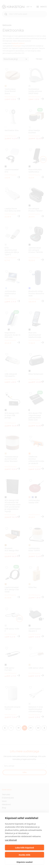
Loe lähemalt (11, 840)
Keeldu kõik (25, 855)
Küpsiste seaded (25, 862)
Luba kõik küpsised (24, 848)
